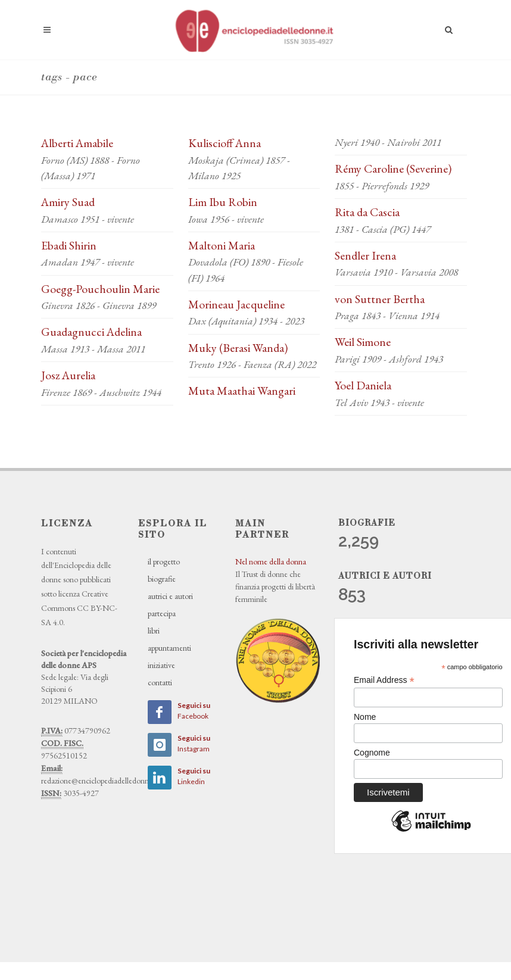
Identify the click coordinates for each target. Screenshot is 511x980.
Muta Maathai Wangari (242, 391)
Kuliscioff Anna (225, 143)
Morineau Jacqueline (236, 304)
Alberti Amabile (77, 143)
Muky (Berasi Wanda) (238, 348)
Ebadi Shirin (69, 245)
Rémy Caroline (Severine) (393, 168)
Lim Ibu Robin (223, 202)
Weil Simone (363, 342)
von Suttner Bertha (380, 299)
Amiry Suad (68, 202)
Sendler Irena (365, 255)
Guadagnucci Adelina (91, 332)
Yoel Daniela (363, 385)
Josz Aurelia (68, 375)
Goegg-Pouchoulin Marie (100, 289)
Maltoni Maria (222, 245)
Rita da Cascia (367, 212)
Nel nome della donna (271, 561)
